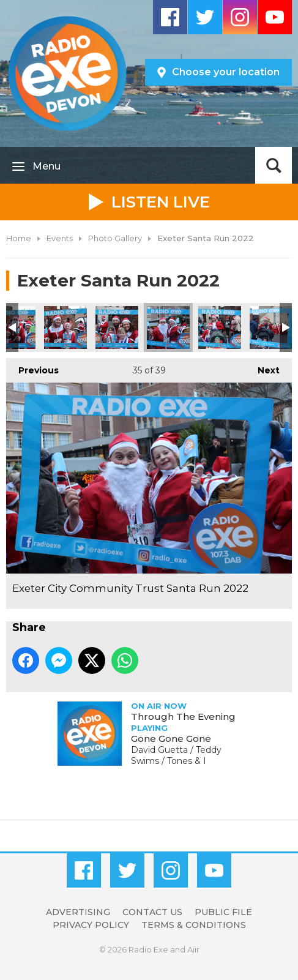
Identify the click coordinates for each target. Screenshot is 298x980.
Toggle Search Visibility (274, 165)
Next (263, 367)
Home (19, 238)
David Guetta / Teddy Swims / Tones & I (176, 755)
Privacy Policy (91, 925)
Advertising (78, 912)
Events (60, 238)
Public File (223, 912)
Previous (32, 367)
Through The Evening (183, 716)
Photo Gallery (115, 238)
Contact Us (152, 912)
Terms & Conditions (194, 925)
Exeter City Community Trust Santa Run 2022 (65, 327)
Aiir (193, 949)
